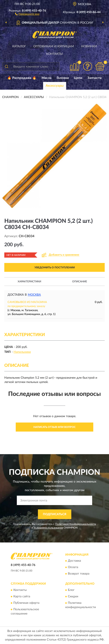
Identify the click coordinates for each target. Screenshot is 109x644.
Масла (47, 78)
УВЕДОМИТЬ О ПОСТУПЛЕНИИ (55, 267)
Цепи (78, 78)
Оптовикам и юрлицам (54, 46)
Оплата (73, 567)
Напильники (22, 352)
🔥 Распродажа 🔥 (22, 78)
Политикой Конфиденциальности (76, 524)
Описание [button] (80, 281)
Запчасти (95, 78)
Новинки (89, 46)
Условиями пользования (48, 528)
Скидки (73, 596)
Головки (63, 78)
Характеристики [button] (29, 281)
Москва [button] (34, 295)
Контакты (54, 54)
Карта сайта (22, 596)
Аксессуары (55, 86)
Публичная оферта (26, 603)
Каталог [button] (19, 46)
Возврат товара (79, 574)
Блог (71, 590)
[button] (27, 14)
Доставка (74, 561)
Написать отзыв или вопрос (54, 427)
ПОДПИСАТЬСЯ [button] (55, 514)
